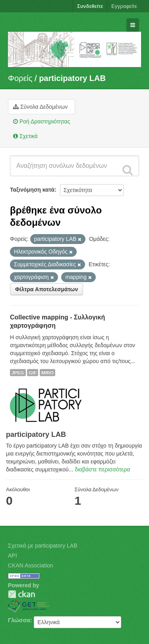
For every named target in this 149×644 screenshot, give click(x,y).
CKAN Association (31, 565)
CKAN (21, 594)
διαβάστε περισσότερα (102, 469)
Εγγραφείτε (124, 6)
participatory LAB (72, 78)
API (13, 556)
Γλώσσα (19, 620)
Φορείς (20, 78)
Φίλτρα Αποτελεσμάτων (46, 289)
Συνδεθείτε (90, 6)
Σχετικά (25, 136)
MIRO (47, 373)
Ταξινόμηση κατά (32, 190)
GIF (33, 373)
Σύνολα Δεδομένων (40, 107)
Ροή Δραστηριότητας (42, 121)
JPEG (18, 373)
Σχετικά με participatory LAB (43, 546)
